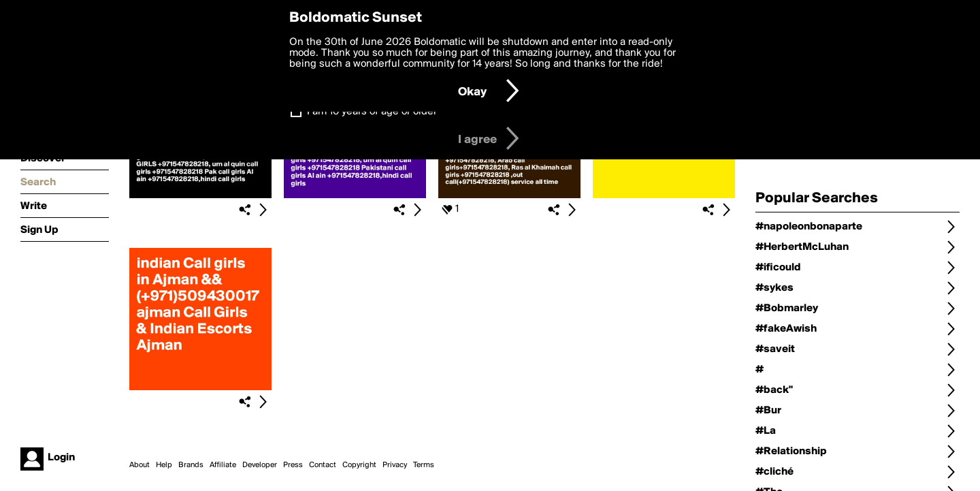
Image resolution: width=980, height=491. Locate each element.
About (140, 465)
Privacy (395, 465)
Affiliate (223, 465)
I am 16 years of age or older (372, 112)
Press (293, 465)
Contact (323, 465)
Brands (191, 465)
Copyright (359, 465)
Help (164, 465)
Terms (424, 465)
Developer (260, 465)
